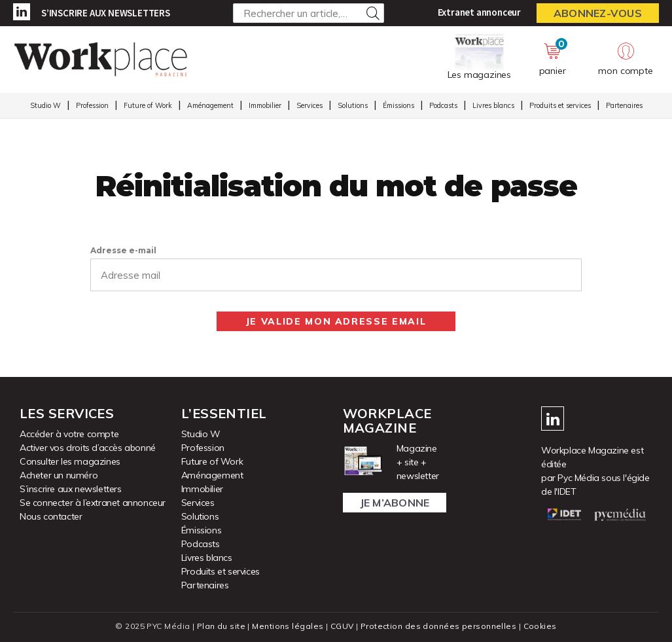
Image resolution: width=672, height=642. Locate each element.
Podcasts (443, 105)
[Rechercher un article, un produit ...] (309, 13)
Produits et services (560, 105)
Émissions (398, 105)
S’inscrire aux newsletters (106, 13)
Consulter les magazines (70, 461)
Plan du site (221, 626)
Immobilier (265, 105)
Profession (92, 105)
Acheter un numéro (59, 475)
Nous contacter (51, 516)
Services (309, 105)
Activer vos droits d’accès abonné (88, 448)
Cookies (540, 626)
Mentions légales (288, 626)
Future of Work (148, 105)
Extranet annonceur (479, 12)
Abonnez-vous (598, 13)
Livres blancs (493, 105)
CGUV (342, 626)
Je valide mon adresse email (336, 321)
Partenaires (624, 105)
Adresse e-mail (123, 250)
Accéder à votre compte (69, 434)
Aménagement (210, 105)
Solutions (353, 105)
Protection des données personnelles (438, 626)
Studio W (45, 105)
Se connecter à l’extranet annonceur (93, 503)
